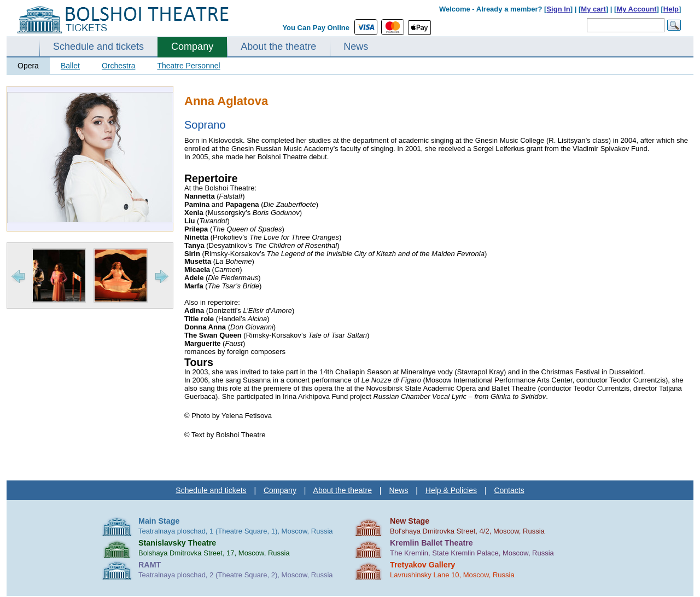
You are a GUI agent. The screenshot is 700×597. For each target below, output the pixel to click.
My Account (636, 9)
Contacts (509, 490)
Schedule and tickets (98, 47)
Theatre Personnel (188, 66)
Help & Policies (451, 490)
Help (671, 9)
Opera (28, 66)
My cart (593, 9)
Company (192, 47)
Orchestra (118, 66)
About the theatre (278, 47)
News (356, 47)
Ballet (70, 66)
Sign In (558, 9)
